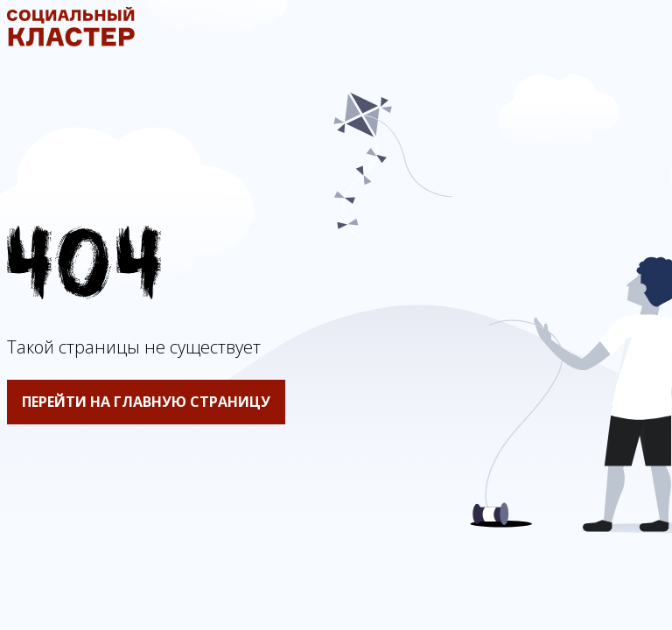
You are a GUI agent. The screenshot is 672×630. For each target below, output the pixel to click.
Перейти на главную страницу (146, 402)
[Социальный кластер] (71, 41)
